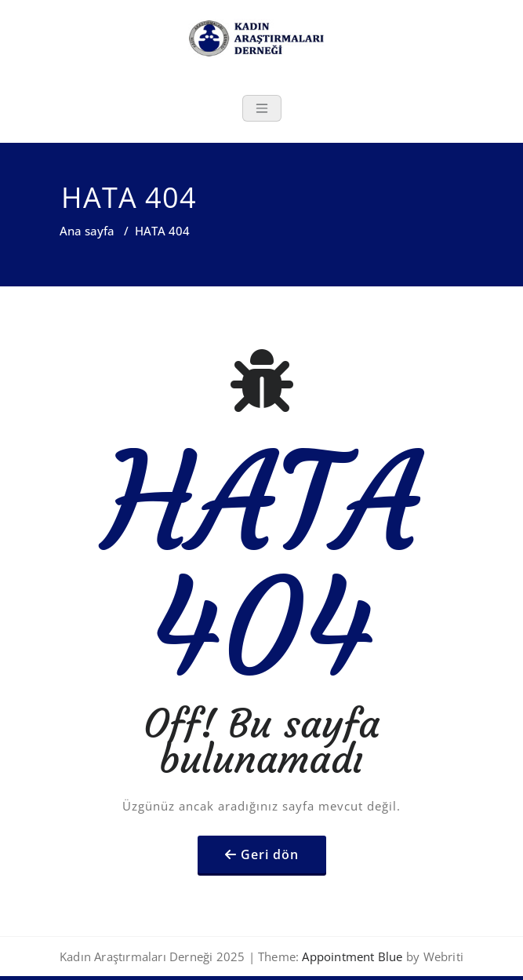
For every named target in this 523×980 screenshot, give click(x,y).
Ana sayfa (87, 231)
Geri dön (270, 854)
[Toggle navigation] (262, 108)
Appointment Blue (350, 956)
